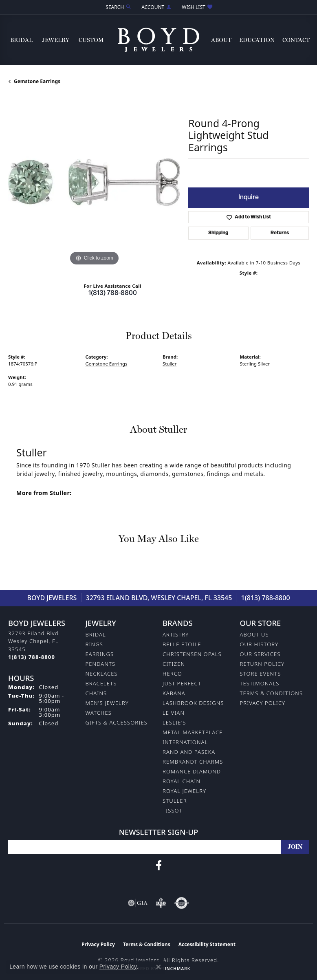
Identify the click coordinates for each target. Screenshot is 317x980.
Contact (296, 40)
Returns (280, 233)
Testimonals (260, 683)
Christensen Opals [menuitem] (192, 654)
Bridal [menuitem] (96, 634)
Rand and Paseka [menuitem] (189, 752)
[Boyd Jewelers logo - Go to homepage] (158, 40)
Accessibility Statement (207, 944)
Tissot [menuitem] (172, 810)
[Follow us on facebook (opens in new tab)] (159, 865)
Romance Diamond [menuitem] (192, 771)
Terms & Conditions (272, 693)
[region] (94, 182)
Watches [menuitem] (99, 713)
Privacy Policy (263, 703)
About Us (254, 634)
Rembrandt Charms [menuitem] (193, 762)
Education (257, 40)
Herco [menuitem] (172, 674)
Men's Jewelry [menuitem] (107, 703)
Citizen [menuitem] (174, 664)
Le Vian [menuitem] (174, 713)
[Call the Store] (32, 657)
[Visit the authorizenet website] (182, 903)
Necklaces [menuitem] (102, 674)
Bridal (21, 40)
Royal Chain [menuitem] (182, 781)
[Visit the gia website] (138, 903)
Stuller (170, 364)
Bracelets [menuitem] (101, 683)
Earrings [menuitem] (100, 654)
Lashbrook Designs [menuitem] (193, 703)
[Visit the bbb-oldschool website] (161, 903)
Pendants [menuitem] (101, 664)
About (221, 40)
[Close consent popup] (158, 967)
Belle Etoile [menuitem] (182, 644)
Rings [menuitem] (94, 644)
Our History (259, 644)
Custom (91, 40)
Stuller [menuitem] (175, 801)
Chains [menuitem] (96, 693)
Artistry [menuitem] (176, 634)
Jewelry (56, 40)
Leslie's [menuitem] (174, 722)
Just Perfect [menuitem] (182, 683)
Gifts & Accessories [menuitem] (117, 722)
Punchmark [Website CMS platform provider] (175, 969)
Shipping (218, 233)
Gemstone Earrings (37, 81)
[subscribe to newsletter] (295, 847)
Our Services (260, 654)
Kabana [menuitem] (174, 693)
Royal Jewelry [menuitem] (184, 791)
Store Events (261, 674)
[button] (118, 7)
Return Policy (262, 664)
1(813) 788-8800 (113, 293)
